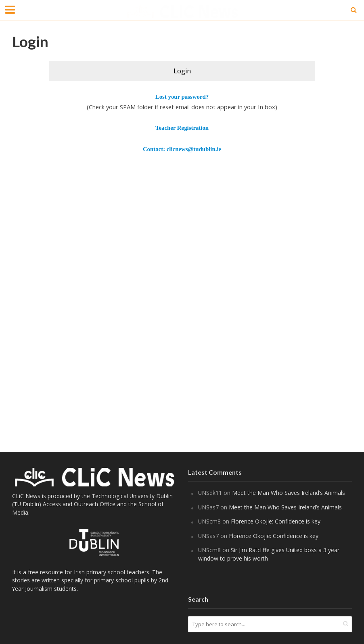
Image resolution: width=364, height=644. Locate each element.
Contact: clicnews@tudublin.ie (182, 149)
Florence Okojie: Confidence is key (276, 521)
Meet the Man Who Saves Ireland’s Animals (289, 493)
